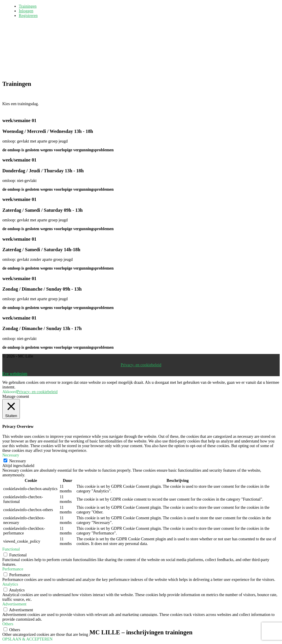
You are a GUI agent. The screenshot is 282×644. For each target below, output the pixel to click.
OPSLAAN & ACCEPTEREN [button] (27, 639)
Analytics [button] (10, 584)
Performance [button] (13, 569)
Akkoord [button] (10, 392)
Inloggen (26, 11)
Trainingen (28, 6)
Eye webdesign (15, 374)
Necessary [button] (11, 455)
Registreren (28, 16)
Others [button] (8, 624)
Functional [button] (11, 549)
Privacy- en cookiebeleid (141, 365)
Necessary (18, 461)
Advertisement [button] (14, 604)
